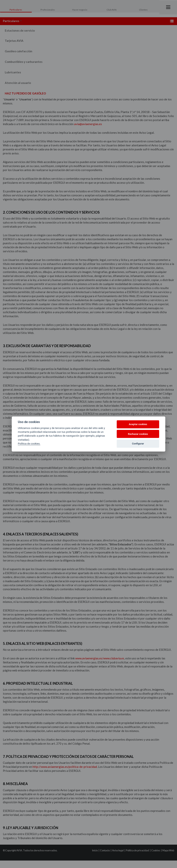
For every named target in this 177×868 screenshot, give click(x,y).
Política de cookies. (29, 443)
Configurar (138, 444)
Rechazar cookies (138, 434)
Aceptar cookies (138, 424)
